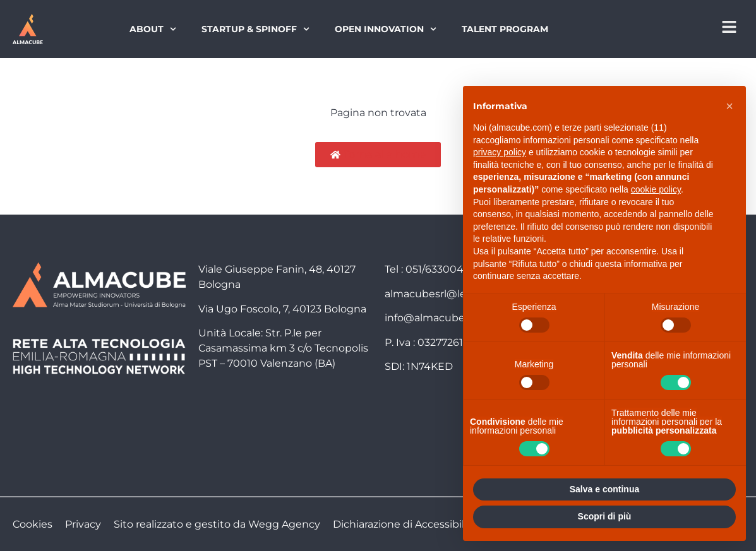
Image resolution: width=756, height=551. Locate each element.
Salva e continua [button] (604, 489)
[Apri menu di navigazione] (729, 27)
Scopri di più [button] (605, 516)
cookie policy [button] (656, 189)
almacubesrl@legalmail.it (448, 294)
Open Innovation (386, 29)
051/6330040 (438, 269)
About (153, 29)
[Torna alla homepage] (28, 29)
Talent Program (505, 29)
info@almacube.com (437, 318)
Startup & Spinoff (255, 29)
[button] (729, 106)
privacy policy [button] (500, 152)
